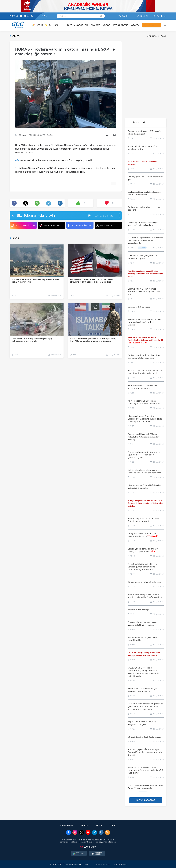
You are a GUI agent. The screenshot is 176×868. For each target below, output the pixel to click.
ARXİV (99, 825)
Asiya (163, 36)
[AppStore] (97, 854)
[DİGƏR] (164, 25)
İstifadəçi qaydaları (103, 864)
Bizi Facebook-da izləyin (80, 225)
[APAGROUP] (88, 847)
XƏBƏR (106, 25)
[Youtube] (21, 16)
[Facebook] (10, 16)
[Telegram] (25, 16)
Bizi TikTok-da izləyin (50, 225)
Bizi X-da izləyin (105, 225)
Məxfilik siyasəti (120, 864)
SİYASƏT (95, 25)
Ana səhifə (152, 36)
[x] (82, 833)
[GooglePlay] (79, 854)
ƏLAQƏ (84, 825)
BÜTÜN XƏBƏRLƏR (78, 25)
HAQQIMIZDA (67, 825)
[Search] (101, 16)
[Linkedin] (28, 16)
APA (17, 160)
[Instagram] (13, 16)
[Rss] (32, 16)
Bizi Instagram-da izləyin (23, 225)
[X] (17, 16)
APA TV (135, 25)
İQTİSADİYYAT (121, 25)
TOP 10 (113, 825)
